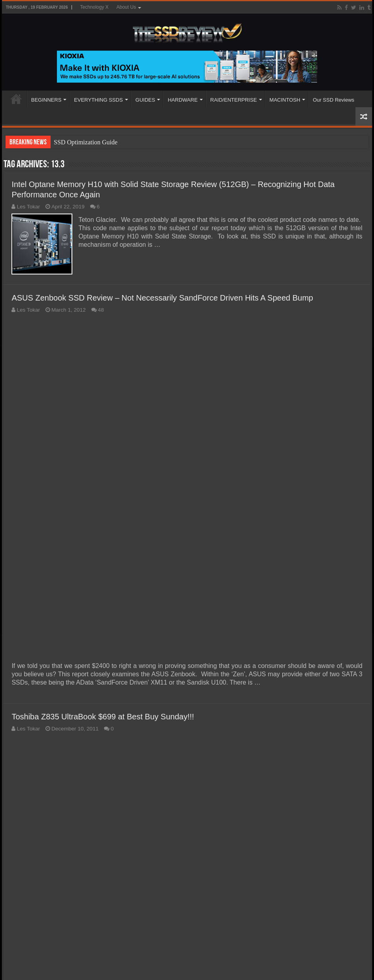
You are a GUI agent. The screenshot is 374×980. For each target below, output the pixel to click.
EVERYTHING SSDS (98, 100)
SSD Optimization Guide (86, 142)
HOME (16, 99)
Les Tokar (28, 207)
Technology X (94, 7)
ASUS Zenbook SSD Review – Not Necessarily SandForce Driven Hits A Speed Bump (162, 298)
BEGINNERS (46, 100)
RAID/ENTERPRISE (234, 100)
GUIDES (145, 100)
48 (101, 310)
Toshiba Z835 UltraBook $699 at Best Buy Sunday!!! (103, 717)
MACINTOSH (285, 100)
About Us (126, 7)
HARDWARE (182, 100)
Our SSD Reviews (333, 100)
